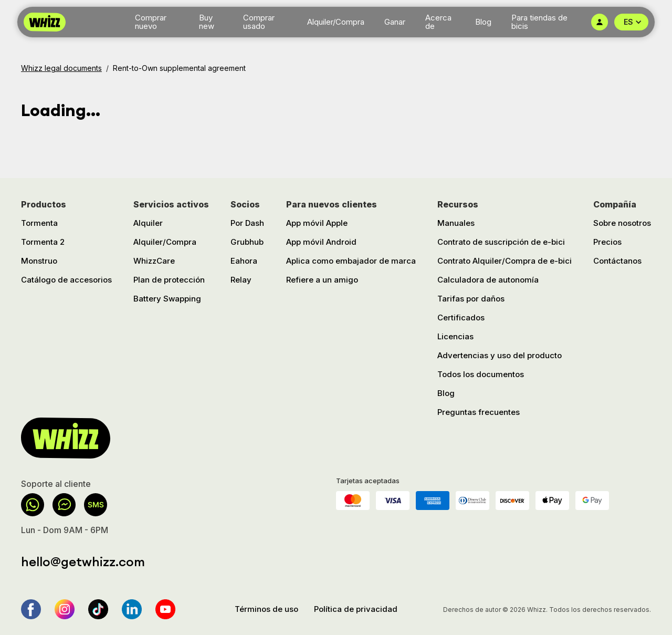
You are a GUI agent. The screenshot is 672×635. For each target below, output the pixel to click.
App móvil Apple (317, 223)
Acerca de (438, 22)
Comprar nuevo (151, 22)
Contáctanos (617, 261)
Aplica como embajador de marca (351, 261)
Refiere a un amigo (322, 280)
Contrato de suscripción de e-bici (501, 242)
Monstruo (39, 261)
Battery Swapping (167, 299)
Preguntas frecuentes (479, 412)
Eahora (244, 261)
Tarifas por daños (471, 299)
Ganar (395, 22)
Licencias (455, 336)
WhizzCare (154, 261)
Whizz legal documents (61, 68)
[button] (631, 22)
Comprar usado (259, 22)
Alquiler (148, 223)
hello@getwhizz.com (83, 561)
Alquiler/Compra (336, 22)
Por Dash (247, 223)
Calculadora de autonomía (488, 280)
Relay (241, 280)
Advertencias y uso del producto (500, 355)
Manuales (456, 223)
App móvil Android (321, 242)
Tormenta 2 (43, 242)
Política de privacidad (356, 609)
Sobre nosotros (622, 223)
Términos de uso (266, 609)
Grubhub (247, 242)
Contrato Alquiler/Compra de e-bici (505, 261)
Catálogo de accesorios (66, 280)
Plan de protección (169, 280)
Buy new (207, 22)
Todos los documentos (481, 374)
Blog (483, 22)
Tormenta (39, 223)
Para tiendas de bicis (539, 22)
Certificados (461, 317)
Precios (607, 242)
